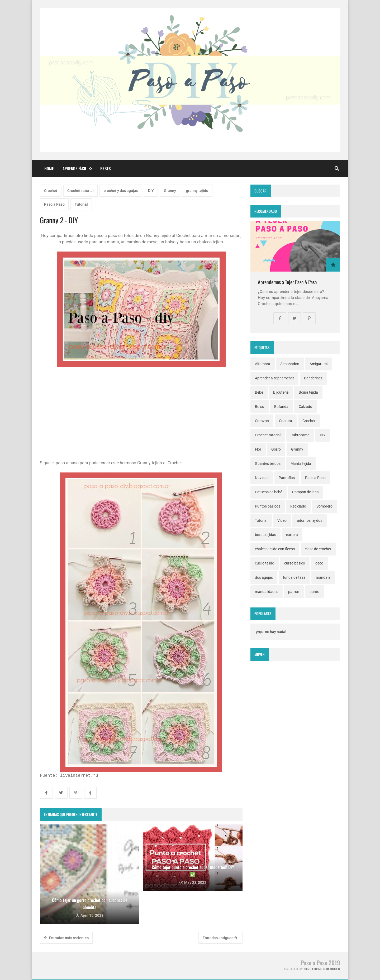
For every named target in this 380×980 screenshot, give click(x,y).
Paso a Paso (54, 204)
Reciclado (298, 506)
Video (282, 520)
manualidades (267, 592)
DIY (151, 191)
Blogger (333, 969)
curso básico (295, 563)
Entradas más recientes (66, 938)
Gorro (276, 449)
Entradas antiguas (220, 938)
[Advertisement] (141, 423)
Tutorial (81, 204)
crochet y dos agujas (121, 191)
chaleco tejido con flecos (275, 549)
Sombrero (324, 506)
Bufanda (281, 407)
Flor (258, 449)
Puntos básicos (268, 506)
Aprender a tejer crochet (274, 378)
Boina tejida (308, 392)
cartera (292, 535)
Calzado (305, 407)
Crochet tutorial (80, 191)
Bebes (106, 168)
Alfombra (263, 364)
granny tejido (197, 191)
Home (49, 168)
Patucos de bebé (269, 492)
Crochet (51, 191)
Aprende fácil (77, 169)
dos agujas (264, 577)
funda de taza (294, 577)
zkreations (313, 969)
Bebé (259, 392)
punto (314, 592)
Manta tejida (301, 464)
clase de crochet (318, 549)
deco (319, 563)
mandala (323, 577)
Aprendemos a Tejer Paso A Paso (287, 282)
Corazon (262, 421)
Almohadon (290, 364)
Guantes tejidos (268, 464)
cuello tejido (265, 563)
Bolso (260, 407)
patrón (294, 592)
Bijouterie (281, 392)
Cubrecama (300, 435)
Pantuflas (287, 478)
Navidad (262, 478)
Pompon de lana (305, 492)
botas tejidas (265, 535)
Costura (286, 421)
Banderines (313, 378)
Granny (170, 191)
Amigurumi (319, 364)
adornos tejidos (310, 520)
